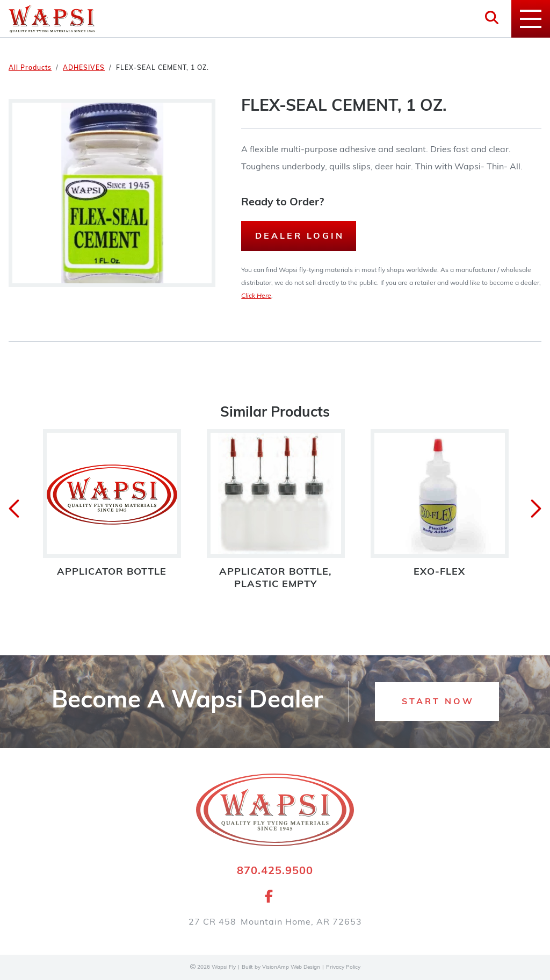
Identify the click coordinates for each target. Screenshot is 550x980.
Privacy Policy (343, 967)
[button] (437, 702)
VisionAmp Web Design (291, 967)
